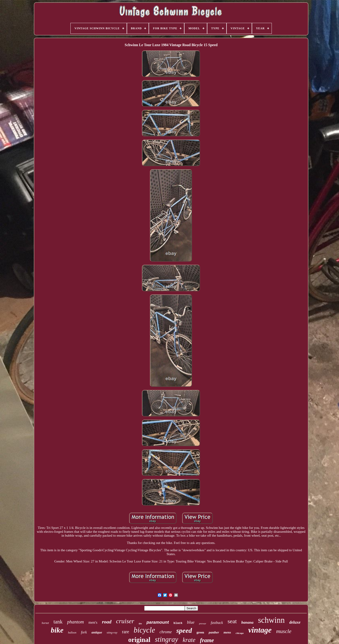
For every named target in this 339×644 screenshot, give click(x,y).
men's (93, 622)
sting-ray (112, 632)
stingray (167, 639)
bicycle (144, 630)
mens (227, 632)
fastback (217, 623)
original (139, 640)
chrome (166, 632)
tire (140, 624)
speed (184, 630)
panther (214, 632)
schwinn (271, 620)
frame (207, 640)
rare (126, 632)
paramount (158, 622)
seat (232, 621)
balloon (72, 633)
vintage (260, 630)
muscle (284, 631)
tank (58, 622)
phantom (76, 622)
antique (97, 632)
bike (57, 630)
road (107, 622)
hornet (45, 623)
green (200, 632)
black (178, 623)
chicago (240, 633)
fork (84, 632)
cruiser (125, 621)
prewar (203, 623)
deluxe (295, 622)
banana (247, 622)
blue (191, 622)
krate (189, 640)
